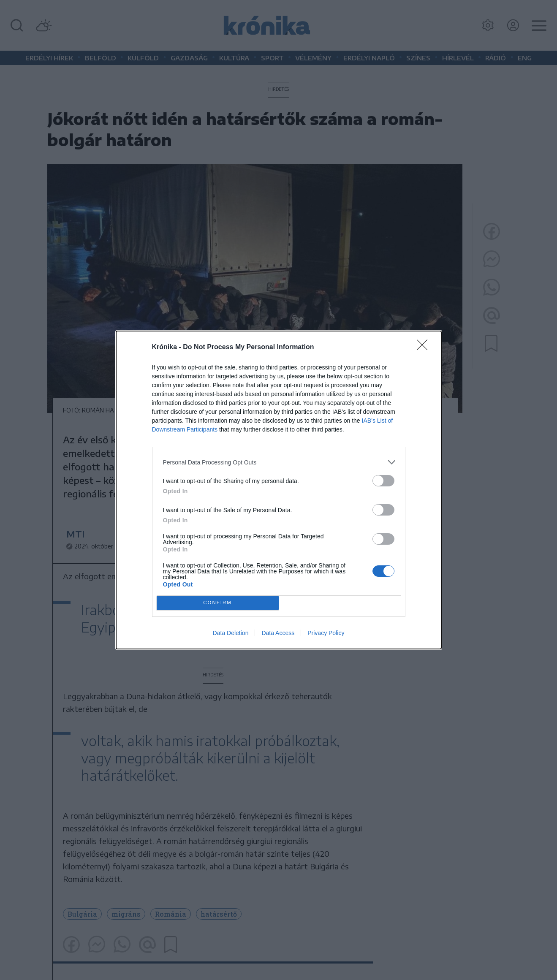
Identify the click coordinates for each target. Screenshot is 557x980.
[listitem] (279, 462)
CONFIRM (218, 603)
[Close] (425, 347)
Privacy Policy (326, 633)
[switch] (383, 481)
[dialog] (279, 490)
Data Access (278, 633)
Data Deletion (231, 633)
